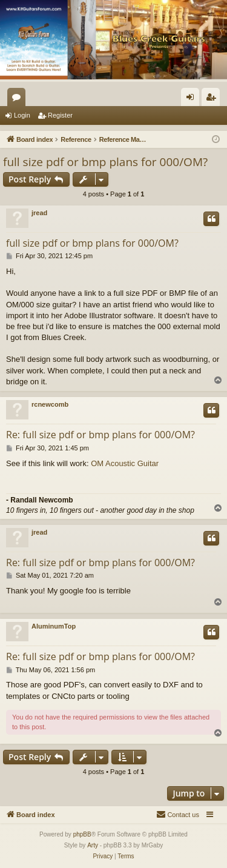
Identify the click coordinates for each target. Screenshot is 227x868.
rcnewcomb (50, 404)
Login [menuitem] (193, 99)
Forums (19, 99)
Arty (93, 845)
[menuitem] (178, 815)
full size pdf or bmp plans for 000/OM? (105, 162)
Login (22, 115)
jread (39, 213)
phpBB (82, 834)
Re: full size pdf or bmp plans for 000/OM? (100, 435)
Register (60, 115)
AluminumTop (54, 626)
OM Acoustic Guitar (125, 463)
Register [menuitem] (213, 99)
